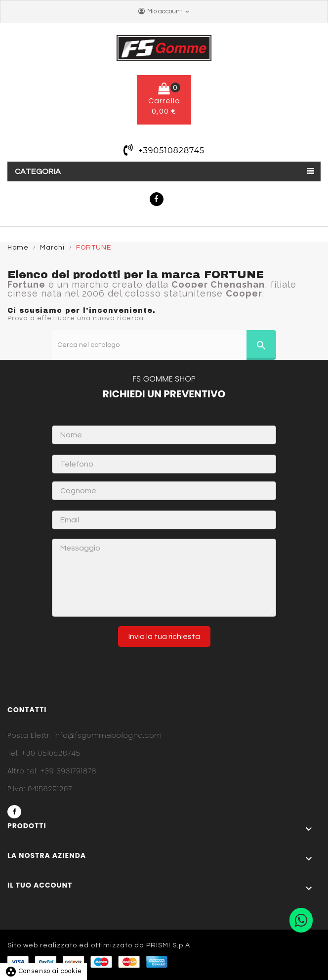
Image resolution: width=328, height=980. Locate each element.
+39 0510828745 (44, 753)
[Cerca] (164, 345)
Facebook (157, 199)
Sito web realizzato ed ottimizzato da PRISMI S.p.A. (100, 945)
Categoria (38, 171)
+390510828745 (171, 150)
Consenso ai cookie (43, 971)
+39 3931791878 (52, 771)
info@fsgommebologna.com (84, 735)
